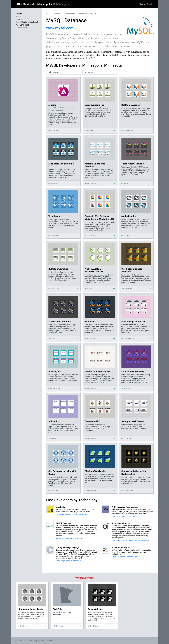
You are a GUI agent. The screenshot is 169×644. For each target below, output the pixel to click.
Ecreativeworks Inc (94, 105)
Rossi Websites (96, 609)
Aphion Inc (54, 421)
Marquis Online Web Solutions (95, 165)
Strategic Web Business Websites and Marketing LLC (99, 218)
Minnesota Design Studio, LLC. (61, 165)
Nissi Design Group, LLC (134, 322)
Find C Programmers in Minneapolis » (69, 561)
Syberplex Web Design (133, 421)
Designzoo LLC (92, 421)
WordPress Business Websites (132, 270)
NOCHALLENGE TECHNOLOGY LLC (94, 270)
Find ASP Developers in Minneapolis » (125, 557)
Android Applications (121, 523)
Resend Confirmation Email (27, 22)
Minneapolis (54, 4)
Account (19, 14)
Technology (83, 14)
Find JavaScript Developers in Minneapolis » (71, 514)
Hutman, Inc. (55, 371)
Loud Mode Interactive (133, 371)
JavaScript (61, 507)
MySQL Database (64, 523)
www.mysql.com (60, 28)
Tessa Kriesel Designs (133, 164)
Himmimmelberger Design (31, 609)
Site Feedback (21, 28)
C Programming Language (68, 548)
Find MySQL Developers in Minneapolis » (70, 539)
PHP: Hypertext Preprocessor (125, 507)
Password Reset (22, 25)
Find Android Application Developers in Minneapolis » (130, 541)
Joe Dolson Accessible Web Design (62, 473)
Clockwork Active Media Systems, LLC (134, 473)
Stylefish (57, 609)
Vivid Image (54, 216)
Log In (143, 4)
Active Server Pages (121, 548)
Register (150, 4)
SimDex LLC (91, 322)
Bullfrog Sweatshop (58, 269)
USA (18, 4)
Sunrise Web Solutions (60, 322)
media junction (129, 216)
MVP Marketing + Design (97, 371)
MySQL (93, 14)
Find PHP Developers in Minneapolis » (125, 516)
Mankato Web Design (96, 471)
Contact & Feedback (46, 641)
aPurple (52, 105)
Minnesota (29, 4)
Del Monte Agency (131, 105)
